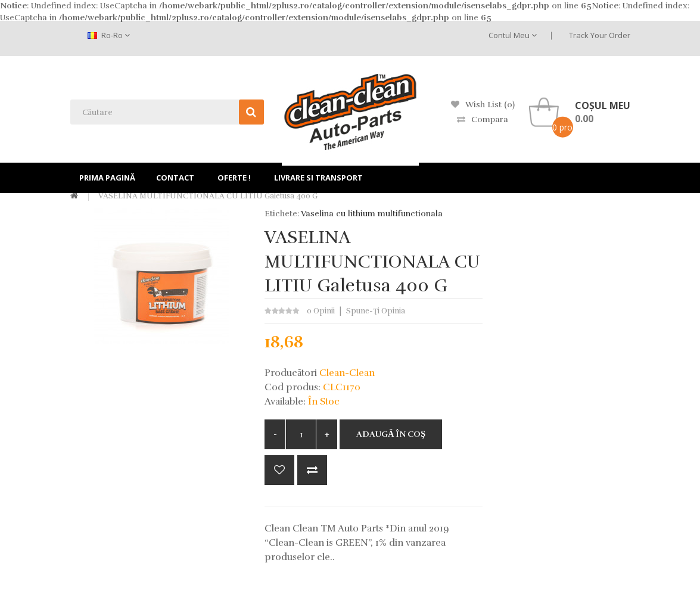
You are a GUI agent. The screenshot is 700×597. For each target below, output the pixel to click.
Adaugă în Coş (391, 434)
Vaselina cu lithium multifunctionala (372, 214)
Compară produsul (312, 470)
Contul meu (513, 35)
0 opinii (321, 311)
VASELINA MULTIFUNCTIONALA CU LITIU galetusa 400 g (207, 196)
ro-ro (109, 35)
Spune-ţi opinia (376, 311)
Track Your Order (600, 35)
